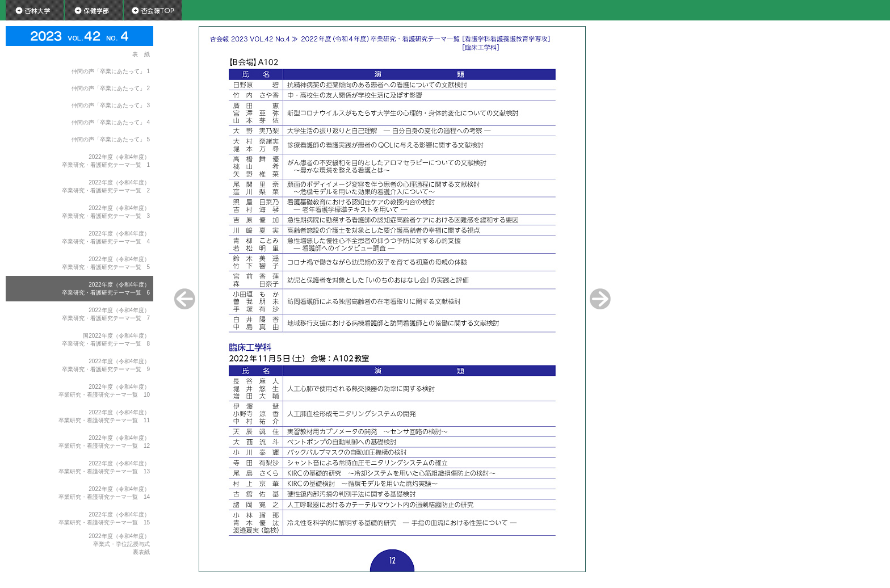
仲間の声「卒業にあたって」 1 (111, 71)
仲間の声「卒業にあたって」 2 (111, 88)
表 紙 (141, 54)
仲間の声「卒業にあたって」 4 (111, 122)
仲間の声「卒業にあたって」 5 (111, 139)
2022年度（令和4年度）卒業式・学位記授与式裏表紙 (119, 544)
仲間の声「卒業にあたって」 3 (111, 105)
